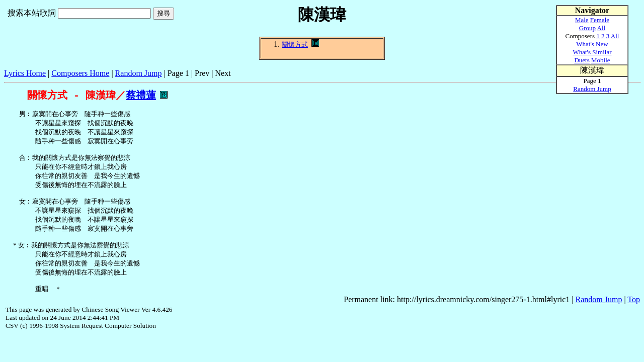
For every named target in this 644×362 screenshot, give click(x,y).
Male (582, 20)
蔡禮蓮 (141, 95)
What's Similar (592, 52)
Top (634, 316)
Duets (582, 60)
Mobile (601, 60)
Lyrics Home (25, 73)
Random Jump (139, 73)
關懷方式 (295, 44)
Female (600, 20)
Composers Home (80, 73)
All (601, 28)
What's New (592, 44)
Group (587, 28)
